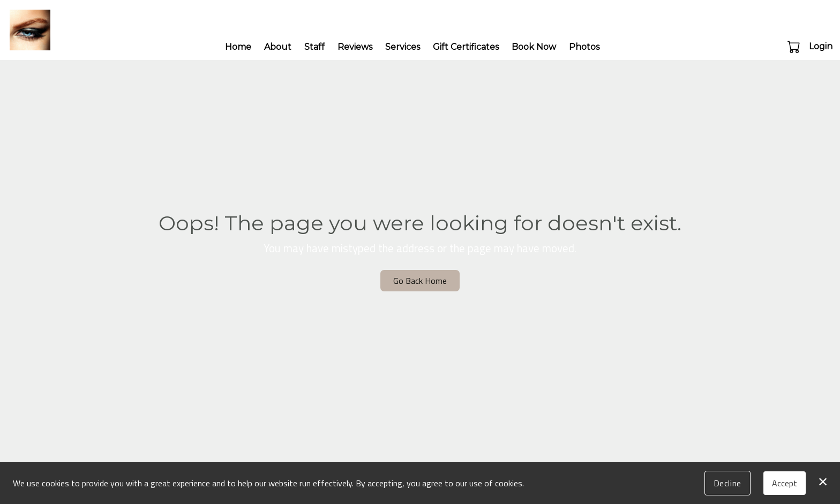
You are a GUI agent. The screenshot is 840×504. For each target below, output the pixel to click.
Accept (785, 483)
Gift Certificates (466, 47)
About (278, 47)
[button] (795, 47)
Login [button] (821, 46)
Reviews (355, 47)
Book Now (534, 47)
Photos (584, 47)
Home (238, 47)
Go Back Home (420, 281)
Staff (314, 47)
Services (403, 47)
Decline (727, 483)
